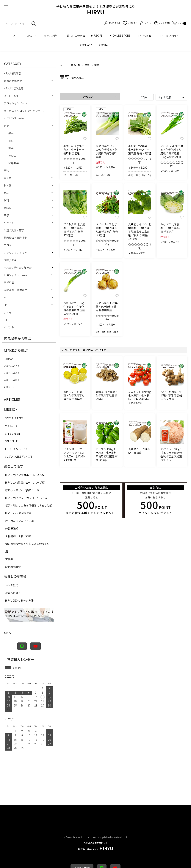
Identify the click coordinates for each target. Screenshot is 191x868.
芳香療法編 (12, 528)
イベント (9, 327)
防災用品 (9, 282)
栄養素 (9, 559)
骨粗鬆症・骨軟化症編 (18, 536)
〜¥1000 (8, 359)
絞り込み (88, 97)
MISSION (31, 36)
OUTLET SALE (12, 96)
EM (5, 305)
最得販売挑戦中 (13, 81)
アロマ (8, 245)
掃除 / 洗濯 (10, 260)
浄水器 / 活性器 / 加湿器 (18, 268)
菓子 (6, 215)
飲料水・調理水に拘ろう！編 (22, 490)
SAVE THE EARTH (15, 418)
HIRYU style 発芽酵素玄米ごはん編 (25, 475)
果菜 (11, 133)
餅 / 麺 (7, 185)
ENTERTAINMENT (170, 36)
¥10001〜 (9, 387)
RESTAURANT (145, 36)
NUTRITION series (14, 118)
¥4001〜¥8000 (12, 380)
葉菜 (11, 141)
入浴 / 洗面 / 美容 (14, 230)
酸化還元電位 (13, 567)
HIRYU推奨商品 (12, 73)
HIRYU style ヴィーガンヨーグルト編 (26, 498)
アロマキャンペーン (15, 103)
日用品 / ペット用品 (15, 275)
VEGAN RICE (12, 426)
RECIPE (100, 36)
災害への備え (13, 593)
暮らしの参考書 (77, 36)
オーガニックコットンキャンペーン (25, 111)
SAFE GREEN (12, 434)
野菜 (6, 126)
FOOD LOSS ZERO (16, 449)
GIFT (6, 320)
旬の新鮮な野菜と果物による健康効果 (27, 544)
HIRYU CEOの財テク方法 (19, 600)
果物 (6, 170)
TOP (15, 36)
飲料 (6, 200)
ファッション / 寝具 (15, 253)
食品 (6, 193)
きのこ (12, 156)
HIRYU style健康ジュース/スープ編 (25, 482)
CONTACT (105, 45)
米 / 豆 (7, 178)
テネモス (9, 312)
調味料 (8, 208)
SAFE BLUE (11, 441)
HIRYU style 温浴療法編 (18, 513)
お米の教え (12, 585)
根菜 (11, 148)
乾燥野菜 (14, 163)
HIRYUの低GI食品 (14, 88)
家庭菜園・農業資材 (15, 290)
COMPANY (86, 45)
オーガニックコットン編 (20, 521)
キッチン (9, 223)
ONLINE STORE (123, 36)
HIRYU (96, 846)
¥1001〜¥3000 (12, 366)
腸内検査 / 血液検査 (15, 238)
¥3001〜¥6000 (12, 373)
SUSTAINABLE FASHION (18, 456)
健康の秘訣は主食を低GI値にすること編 (29, 505)
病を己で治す (51, 36)
